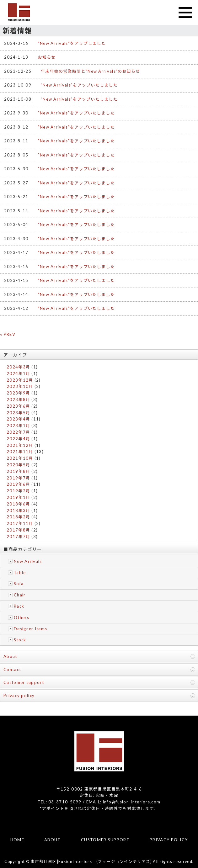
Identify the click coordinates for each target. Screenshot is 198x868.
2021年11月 (20, 452)
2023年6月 (18, 406)
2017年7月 (18, 537)
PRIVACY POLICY (169, 840)
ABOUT (53, 840)
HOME (17, 840)
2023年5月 (18, 413)
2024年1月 (18, 373)
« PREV (8, 334)
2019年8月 (18, 471)
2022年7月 (18, 432)
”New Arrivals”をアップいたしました (79, 85)
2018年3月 (18, 511)
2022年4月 (18, 439)
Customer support (24, 682)
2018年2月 (18, 517)
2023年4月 (18, 419)
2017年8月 (18, 530)
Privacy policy (19, 696)
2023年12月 (20, 380)
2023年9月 (18, 393)
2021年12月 (20, 445)
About (10, 656)
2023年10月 (20, 386)
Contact (12, 670)
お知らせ (47, 57)
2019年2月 (18, 491)
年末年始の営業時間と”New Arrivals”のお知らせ (90, 71)
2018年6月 (18, 504)
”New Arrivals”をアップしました (72, 43)
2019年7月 (18, 478)
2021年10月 (20, 458)
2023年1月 (18, 426)
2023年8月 (18, 400)
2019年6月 (18, 484)
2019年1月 (18, 497)
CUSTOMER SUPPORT (105, 840)
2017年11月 (20, 523)
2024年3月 (18, 367)
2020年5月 (18, 465)
